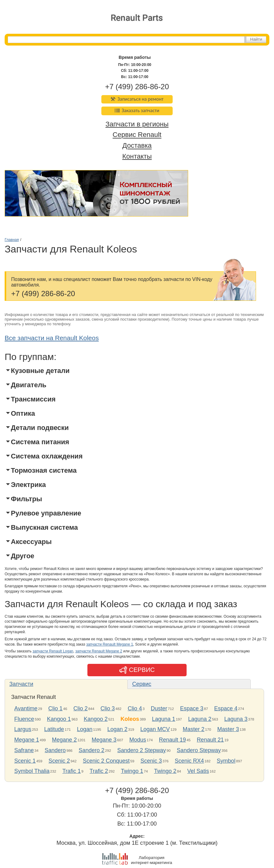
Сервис (142, 684)
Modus (138, 740)
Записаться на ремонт (137, 99)
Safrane (24, 750)
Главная (12, 240)
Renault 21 (210, 740)
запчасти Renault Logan (53, 651)
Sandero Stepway (199, 750)
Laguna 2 (200, 719)
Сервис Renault (137, 135)
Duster (159, 708)
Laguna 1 (164, 719)
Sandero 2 (92, 750)
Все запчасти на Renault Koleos (52, 338)
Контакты (137, 156)
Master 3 (228, 729)
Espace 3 (192, 708)
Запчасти (21, 684)
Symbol (226, 761)
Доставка (137, 146)
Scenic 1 (25, 761)
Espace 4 (226, 708)
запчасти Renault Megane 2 (99, 651)
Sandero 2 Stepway (141, 750)
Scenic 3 (151, 761)
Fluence (24, 719)
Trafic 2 (99, 771)
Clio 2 (81, 708)
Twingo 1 (132, 771)
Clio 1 (55, 708)
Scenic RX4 (189, 761)
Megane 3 (104, 740)
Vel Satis (198, 771)
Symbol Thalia (32, 771)
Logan (85, 729)
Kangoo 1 (59, 719)
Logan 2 (117, 729)
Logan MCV (155, 729)
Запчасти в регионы (137, 124)
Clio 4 (135, 708)
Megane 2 (64, 740)
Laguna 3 (236, 719)
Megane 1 (27, 740)
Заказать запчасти (137, 110)
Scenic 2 (59, 761)
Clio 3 (108, 708)
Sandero (55, 750)
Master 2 (193, 729)
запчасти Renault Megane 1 (110, 644)
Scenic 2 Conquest (106, 761)
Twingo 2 (165, 771)
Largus (23, 729)
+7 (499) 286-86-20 (137, 87)
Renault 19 (172, 740)
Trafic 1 (71, 771)
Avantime (26, 708)
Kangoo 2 (96, 719)
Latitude (54, 729)
